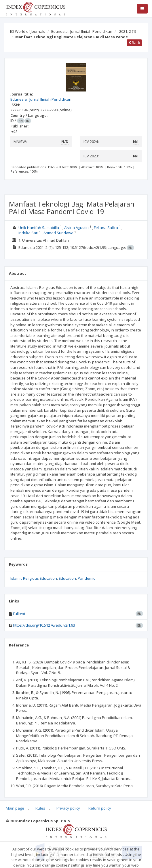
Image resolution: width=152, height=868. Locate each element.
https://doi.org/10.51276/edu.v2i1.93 (44, 625)
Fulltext (19, 614)
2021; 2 (128, 31)
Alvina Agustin (76, 228)
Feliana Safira (106, 228)
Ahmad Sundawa (58, 233)
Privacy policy (68, 808)
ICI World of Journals (28, 31)
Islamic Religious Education (34, 578)
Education (67, 578)
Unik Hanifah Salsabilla (39, 228)
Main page (15, 808)
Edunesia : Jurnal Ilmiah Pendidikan (82, 31)
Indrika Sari (28, 233)
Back (134, 43)
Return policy (100, 808)
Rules (40, 808)
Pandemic (86, 578)
